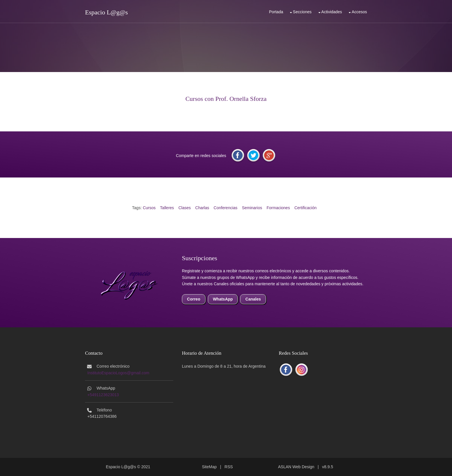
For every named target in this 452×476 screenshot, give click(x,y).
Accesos (359, 12)
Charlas (202, 208)
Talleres (167, 208)
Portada (276, 12)
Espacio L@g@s (107, 12)
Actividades (332, 12)
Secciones (302, 12)
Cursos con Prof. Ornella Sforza (226, 99)
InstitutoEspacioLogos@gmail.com (118, 373)
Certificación (305, 208)
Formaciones (278, 208)
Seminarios (252, 208)
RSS (229, 467)
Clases (185, 208)
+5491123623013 (103, 395)
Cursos (149, 208)
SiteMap (209, 467)
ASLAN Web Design (296, 467)
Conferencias (226, 208)
